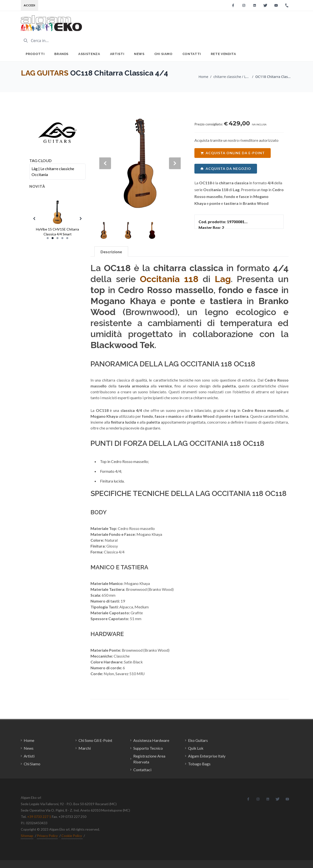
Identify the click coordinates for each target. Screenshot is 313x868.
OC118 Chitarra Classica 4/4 (274, 77)
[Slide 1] (48, 238)
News (139, 54)
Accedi (29, 5)
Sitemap (27, 836)
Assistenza (89, 54)
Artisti (117, 54)
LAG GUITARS (45, 73)
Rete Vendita (224, 54)
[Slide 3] (57, 238)
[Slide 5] (67, 238)
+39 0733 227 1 (39, 817)
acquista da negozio (226, 169)
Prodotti (35, 54)
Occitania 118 (169, 279)
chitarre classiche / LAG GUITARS (232, 77)
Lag (223, 279)
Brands (61, 54)
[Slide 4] (62, 238)
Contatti (192, 54)
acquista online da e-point (233, 153)
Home (203, 77)
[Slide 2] (53, 238)
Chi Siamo (163, 54)
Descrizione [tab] (111, 252)
